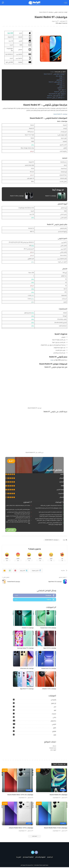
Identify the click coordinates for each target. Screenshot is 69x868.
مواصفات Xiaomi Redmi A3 (58, 795)
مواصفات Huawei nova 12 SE (48, 628)
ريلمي (54, 718)
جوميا (52, 360)
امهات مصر (53, 750)
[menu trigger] (65, 3)
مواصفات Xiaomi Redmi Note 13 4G (55, 828)
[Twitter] (24, 571)
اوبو (55, 711)
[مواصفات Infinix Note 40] (23, 659)
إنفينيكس (53, 700)
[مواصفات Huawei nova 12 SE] (46, 619)
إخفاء (52, 72)
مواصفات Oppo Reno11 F (26, 689)
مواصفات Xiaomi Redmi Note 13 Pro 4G (20, 795)
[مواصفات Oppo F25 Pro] (46, 639)
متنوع (55, 728)
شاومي (54, 725)
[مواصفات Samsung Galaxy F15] (23, 639)
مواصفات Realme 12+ (27, 628)
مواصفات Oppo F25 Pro (49, 648)
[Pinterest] (15, 571)
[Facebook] (36, 571)
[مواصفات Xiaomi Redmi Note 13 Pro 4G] (17, 781)
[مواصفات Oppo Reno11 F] (23, 680)
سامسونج (53, 721)
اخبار (55, 707)
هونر (55, 735)
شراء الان (11, 530)
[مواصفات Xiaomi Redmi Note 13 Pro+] (17, 814)
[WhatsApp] (10, 571)
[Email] (4, 571)
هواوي (54, 732)
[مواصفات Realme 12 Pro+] (46, 680)
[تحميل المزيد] (34, 837)
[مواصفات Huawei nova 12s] (46, 659)
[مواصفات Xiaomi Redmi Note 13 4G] (52, 814)
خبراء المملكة (53, 748)
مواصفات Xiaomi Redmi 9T (60, 114)
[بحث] (3, 3)
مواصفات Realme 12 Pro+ (49, 689)
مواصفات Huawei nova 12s (48, 669)
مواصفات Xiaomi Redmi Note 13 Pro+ (21, 828)
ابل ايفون (54, 704)
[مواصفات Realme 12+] (23, 619)
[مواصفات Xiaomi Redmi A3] (52, 781)
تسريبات (54, 714)
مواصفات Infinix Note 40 (26, 669)
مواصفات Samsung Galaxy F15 (25, 648)
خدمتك (54, 746)
